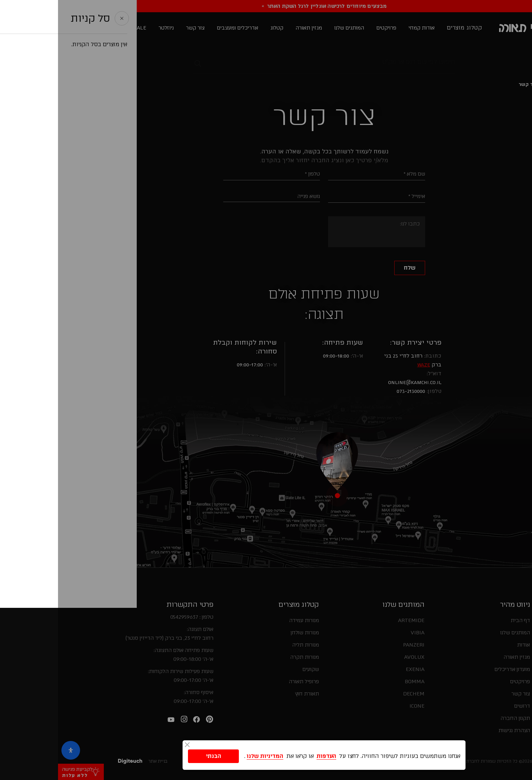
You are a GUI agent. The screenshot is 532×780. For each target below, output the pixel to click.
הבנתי (156, 756)
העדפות (268, 756)
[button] (519, 627)
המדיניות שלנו (207, 756)
